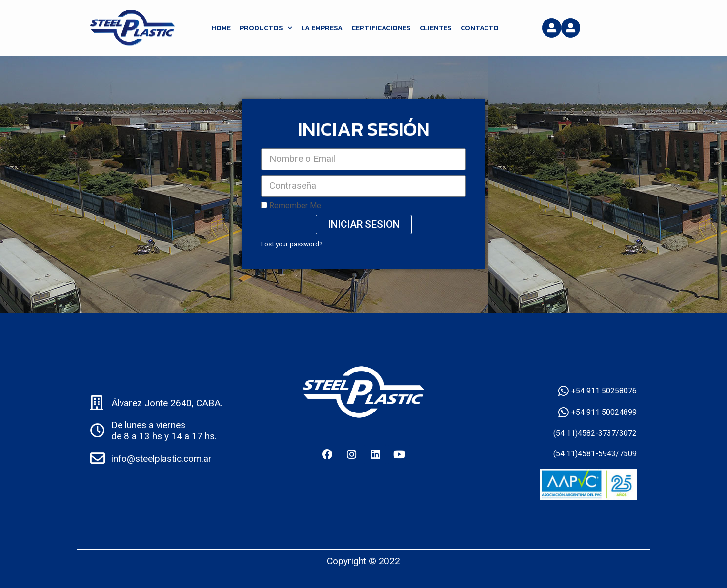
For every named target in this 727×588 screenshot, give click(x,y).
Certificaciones (381, 28)
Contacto (480, 28)
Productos (266, 28)
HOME (221, 28)
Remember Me (291, 206)
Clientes (436, 28)
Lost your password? (292, 244)
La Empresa (322, 28)
